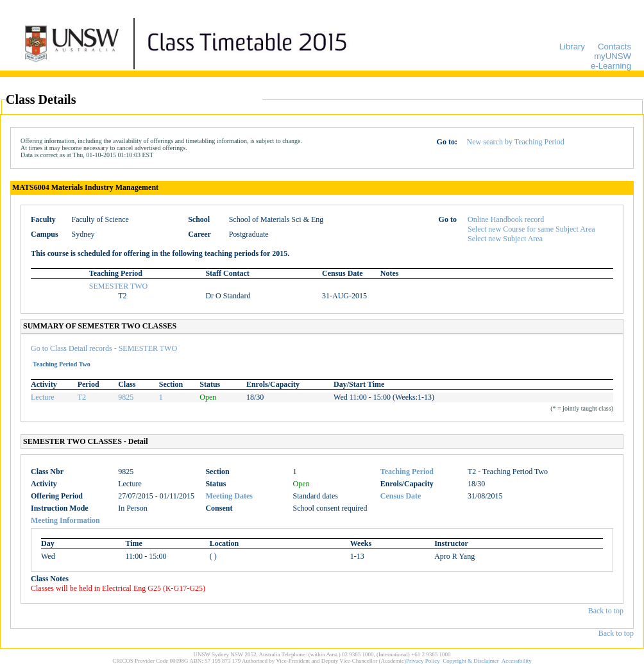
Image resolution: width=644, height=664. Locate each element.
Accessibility (517, 661)
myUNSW (613, 56)
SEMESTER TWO (118, 286)
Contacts (614, 47)
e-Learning (611, 66)
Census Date (401, 496)
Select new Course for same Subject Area (531, 229)
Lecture (43, 397)
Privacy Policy (423, 661)
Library (572, 47)
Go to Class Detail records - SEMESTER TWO (104, 348)
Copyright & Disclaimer (471, 661)
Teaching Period (407, 472)
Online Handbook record (506, 219)
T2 (82, 397)
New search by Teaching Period (516, 142)
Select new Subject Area (505, 239)
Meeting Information (65, 520)
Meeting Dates (229, 496)
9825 (126, 397)
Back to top (606, 611)
